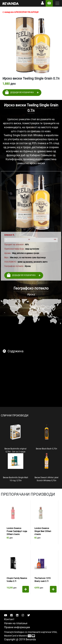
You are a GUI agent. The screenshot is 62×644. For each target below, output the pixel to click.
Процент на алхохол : (14, 245)
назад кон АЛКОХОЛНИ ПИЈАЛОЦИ (21, 12)
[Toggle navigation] (57, 3)
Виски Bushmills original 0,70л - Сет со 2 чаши (15, 439)
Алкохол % (9, 235)
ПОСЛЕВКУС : (11, 262)
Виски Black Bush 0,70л (46, 437)
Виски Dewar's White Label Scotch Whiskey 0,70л (46, 468)
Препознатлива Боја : (15, 249)
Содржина (13, 351)
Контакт (9, 619)
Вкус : (7, 258)
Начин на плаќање (16, 623)
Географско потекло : (14, 266)
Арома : (8, 253)
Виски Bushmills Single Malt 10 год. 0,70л (16, 468)
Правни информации (17, 627)
